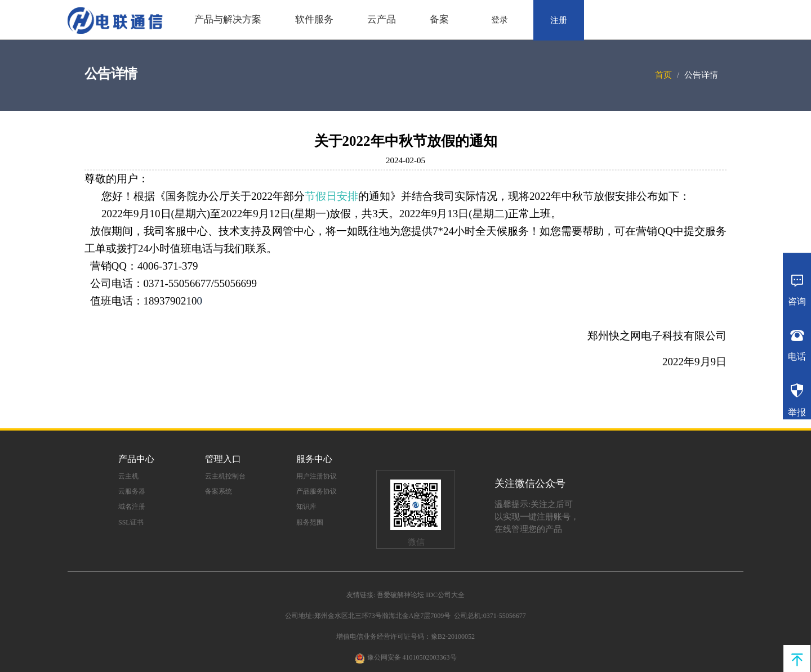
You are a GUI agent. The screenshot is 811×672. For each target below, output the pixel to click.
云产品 (382, 19)
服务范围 (310, 522)
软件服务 (314, 19)
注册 (559, 20)
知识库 (306, 507)
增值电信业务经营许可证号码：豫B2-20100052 (405, 637)
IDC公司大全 (445, 595)
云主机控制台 (225, 476)
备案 (439, 19)
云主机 (128, 476)
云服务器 (132, 491)
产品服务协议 (317, 491)
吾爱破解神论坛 (400, 595)
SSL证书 (131, 522)
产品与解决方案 (228, 19)
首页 (663, 75)
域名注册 (132, 507)
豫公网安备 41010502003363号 (412, 657)
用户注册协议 (317, 476)
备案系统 (219, 491)
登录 (500, 20)
